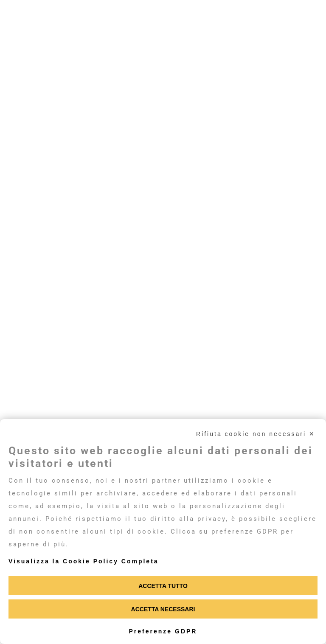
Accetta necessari (163, 609)
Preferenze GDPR (163, 631)
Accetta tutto (163, 586)
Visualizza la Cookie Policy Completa (84, 561)
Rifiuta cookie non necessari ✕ (256, 434)
